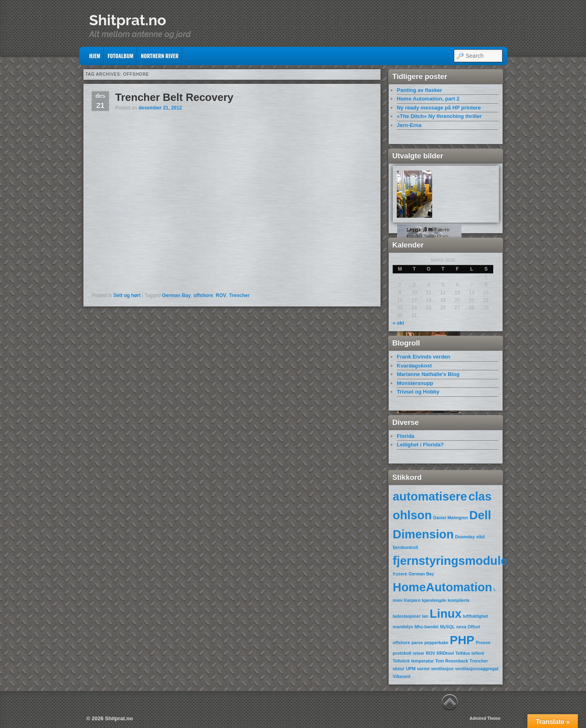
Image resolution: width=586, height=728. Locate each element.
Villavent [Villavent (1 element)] (402, 676)
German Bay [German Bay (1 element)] (421, 574)
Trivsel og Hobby (418, 392)
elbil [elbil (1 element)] (480, 537)
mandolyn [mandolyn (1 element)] (403, 627)
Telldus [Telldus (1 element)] (463, 653)
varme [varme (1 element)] (423, 669)
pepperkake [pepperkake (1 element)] (436, 643)
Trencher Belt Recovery (174, 97)
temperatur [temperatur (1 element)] (422, 661)
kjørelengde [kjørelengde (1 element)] (434, 600)
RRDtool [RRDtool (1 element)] (445, 653)
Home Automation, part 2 (428, 99)
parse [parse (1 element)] (417, 643)
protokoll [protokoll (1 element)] (402, 653)
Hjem (95, 56)
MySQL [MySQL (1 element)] (447, 627)
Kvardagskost (414, 366)
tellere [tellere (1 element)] (478, 653)
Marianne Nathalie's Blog (428, 374)
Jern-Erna (409, 125)
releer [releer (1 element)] (419, 653)
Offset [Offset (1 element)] (474, 627)
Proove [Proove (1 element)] (483, 643)
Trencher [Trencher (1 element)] (479, 661)
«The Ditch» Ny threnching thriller (439, 116)
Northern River (160, 56)
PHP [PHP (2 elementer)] (462, 640)
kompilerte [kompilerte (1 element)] (459, 600)
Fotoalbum (120, 56)
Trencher (239, 295)
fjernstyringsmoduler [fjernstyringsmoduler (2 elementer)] (452, 561)
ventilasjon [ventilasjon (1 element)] (442, 669)
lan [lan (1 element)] (425, 616)
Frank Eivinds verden (424, 357)
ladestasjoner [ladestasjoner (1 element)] (407, 616)
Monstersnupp (415, 383)
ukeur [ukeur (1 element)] (399, 669)
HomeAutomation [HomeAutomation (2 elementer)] (442, 587)
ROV (221, 295)
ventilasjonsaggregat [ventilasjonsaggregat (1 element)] (477, 669)
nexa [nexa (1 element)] (461, 627)
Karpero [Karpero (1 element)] (412, 600)
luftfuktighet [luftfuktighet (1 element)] (475, 616)
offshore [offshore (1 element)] (401, 643)
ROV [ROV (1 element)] (430, 653)
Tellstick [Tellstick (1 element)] (401, 661)
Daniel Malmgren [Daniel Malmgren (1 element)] (450, 518)
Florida (406, 436)
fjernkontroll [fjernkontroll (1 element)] (405, 547)
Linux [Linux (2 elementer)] (446, 613)
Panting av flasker (419, 90)
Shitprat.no (128, 20)
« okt (398, 323)
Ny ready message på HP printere (439, 108)
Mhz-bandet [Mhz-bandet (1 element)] (427, 627)
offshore (203, 295)
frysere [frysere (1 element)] (400, 574)
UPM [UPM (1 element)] (411, 669)
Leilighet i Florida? (420, 445)
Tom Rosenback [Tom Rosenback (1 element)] (452, 661)
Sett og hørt (127, 295)
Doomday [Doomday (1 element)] (465, 537)
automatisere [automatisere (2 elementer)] (430, 496)
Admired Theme (485, 718)
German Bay (176, 295)
